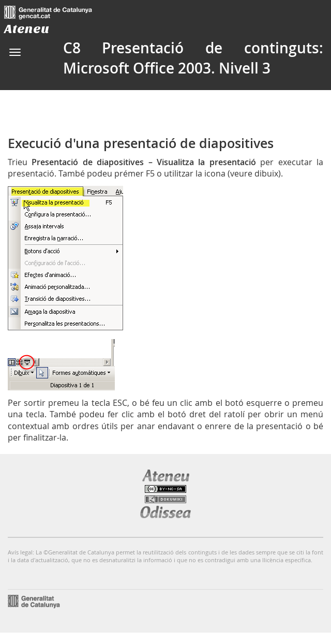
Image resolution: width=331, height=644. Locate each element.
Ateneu (27, 29)
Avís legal (20, 552)
